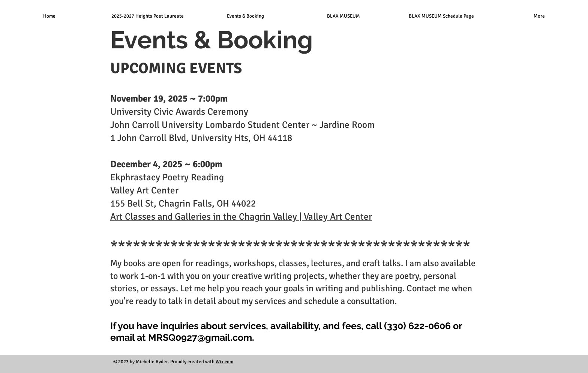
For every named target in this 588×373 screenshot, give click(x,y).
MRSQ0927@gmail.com (200, 337)
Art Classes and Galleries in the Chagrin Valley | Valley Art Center (241, 216)
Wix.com (224, 362)
